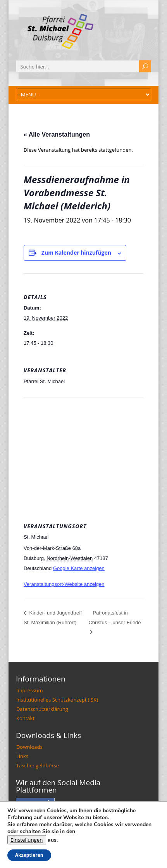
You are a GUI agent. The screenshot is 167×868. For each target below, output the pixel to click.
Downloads (29, 747)
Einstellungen (27, 840)
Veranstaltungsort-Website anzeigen (64, 584)
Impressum (30, 690)
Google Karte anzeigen (79, 568)
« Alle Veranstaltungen (57, 134)
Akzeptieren (29, 855)
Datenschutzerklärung (42, 709)
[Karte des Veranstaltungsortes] (83, 453)
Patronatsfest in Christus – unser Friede (114, 618)
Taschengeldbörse (38, 765)
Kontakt (25, 718)
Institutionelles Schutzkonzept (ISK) (57, 700)
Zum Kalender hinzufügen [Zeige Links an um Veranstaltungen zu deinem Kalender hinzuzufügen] (76, 253)
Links (22, 756)
